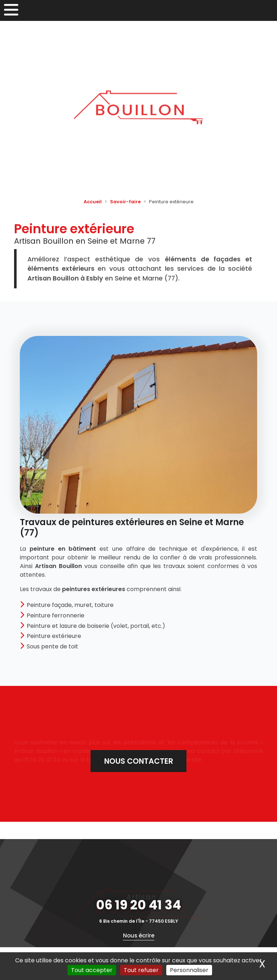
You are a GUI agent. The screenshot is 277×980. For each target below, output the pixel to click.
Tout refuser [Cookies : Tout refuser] (141, 970)
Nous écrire (139, 935)
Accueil (93, 202)
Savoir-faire (125, 202)
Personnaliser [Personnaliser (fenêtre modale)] (189, 970)
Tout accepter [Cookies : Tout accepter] (92, 970)
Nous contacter (139, 761)
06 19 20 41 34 (138, 905)
